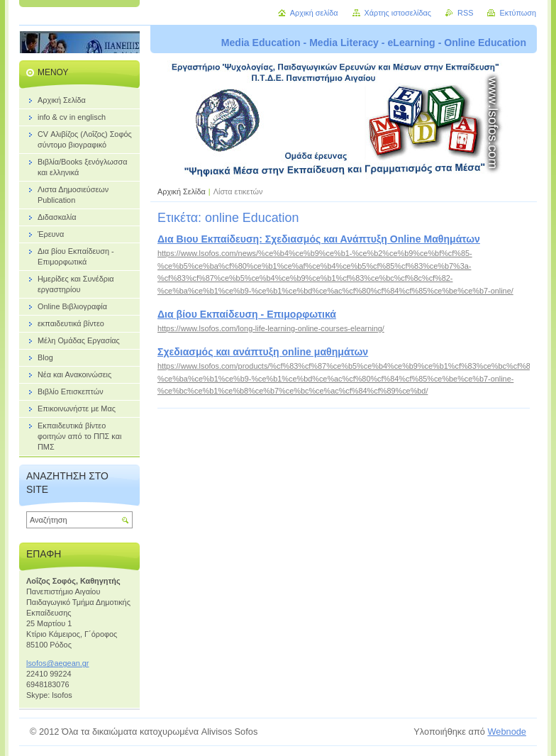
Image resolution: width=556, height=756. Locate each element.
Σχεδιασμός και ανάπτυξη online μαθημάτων (263, 352)
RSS (465, 13)
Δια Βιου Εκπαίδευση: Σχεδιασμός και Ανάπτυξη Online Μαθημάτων (319, 239)
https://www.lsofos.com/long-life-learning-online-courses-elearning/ (271, 328)
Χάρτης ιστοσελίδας (398, 13)
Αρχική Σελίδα (182, 191)
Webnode (507, 732)
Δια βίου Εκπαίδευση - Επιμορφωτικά (247, 314)
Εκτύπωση (518, 13)
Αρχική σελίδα (314, 13)
